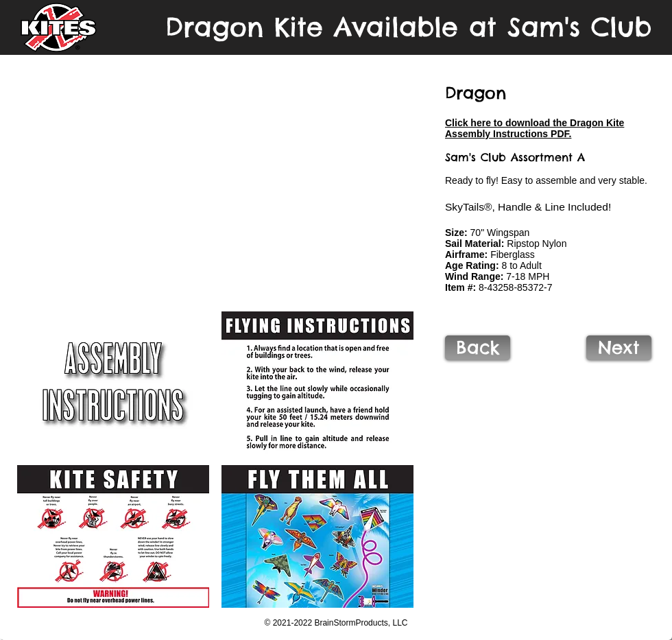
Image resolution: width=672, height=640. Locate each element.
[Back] (478, 348)
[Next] (619, 348)
